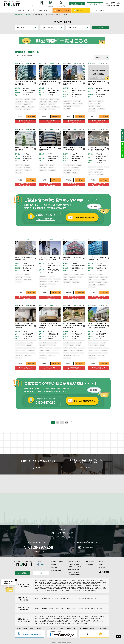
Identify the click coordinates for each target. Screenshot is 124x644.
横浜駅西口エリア (93, 587)
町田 (45, 587)
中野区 (47, 586)
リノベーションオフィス (72, 624)
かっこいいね (71, 627)
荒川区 (74, 586)
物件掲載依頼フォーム (75, 578)
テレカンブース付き (66, 622)
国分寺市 (54, 587)
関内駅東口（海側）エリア (78, 589)
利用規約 (101, 568)
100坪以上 (38, 602)
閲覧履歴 (54, 568)
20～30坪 (87, 602)
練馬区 (79, 586)
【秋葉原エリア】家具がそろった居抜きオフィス (24, 83)
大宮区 (37, 594)
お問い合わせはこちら (38, 469)
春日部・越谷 (50, 594)
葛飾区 (88, 586)
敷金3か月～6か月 (43, 622)
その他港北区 (71, 591)
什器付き (82, 625)
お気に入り (54, 571)
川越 (45, 594)
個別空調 (97, 622)
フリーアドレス (39, 624)
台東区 (74, 584)
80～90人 (51, 612)
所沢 (56, 594)
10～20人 (93, 612)
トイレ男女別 (93, 625)
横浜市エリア (74, 587)
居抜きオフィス (39, 620)
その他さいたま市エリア (41, 584)
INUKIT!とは (43, 10)
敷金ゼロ (75, 622)
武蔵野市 (99, 586)
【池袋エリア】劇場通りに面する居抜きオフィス (48, 149)
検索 (101, 28)
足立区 (84, 586)
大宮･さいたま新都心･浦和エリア (79, 594)
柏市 (96, 592)
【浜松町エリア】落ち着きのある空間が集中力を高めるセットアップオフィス (24, 326)
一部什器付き (87, 620)
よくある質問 (100, 10)
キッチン (86, 627)
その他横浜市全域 (50, 589)
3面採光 (51, 627)
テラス (93, 624)
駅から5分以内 (63, 627)
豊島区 (66, 586)
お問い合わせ (95, 4)
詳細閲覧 (20, 116)
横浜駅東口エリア (40, 589)
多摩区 (37, 592)
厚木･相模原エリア (40, 591)
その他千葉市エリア (61, 592)
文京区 (69, 584)
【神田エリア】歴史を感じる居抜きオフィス (72, 83)
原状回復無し (95, 620)
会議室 (63, 624)
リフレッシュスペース (55, 622)
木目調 (56, 627)
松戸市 (69, 592)
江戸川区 (93, 586)
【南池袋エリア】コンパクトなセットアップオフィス (73, 149)
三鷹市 (104, 586)
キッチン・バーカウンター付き (86, 622)
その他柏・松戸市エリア (78, 592)
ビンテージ (100, 625)
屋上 (89, 624)
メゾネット (71, 625)
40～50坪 (75, 602)
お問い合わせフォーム (86, 552)
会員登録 (22, 577)
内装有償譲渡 (52, 625)
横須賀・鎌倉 (49, 591)
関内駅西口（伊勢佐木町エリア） (94, 589)
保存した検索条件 (56, 574)
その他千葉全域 (102, 592)
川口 (41, 594)
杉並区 (61, 586)
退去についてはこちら (86, 469)
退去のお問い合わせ (74, 576)
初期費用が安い (48, 624)
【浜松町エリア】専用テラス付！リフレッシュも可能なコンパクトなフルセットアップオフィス (97, 326)
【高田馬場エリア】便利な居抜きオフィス (72, 258)
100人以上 (38, 612)
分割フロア (38, 625)
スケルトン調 (57, 624)
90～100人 (44, 612)
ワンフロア (45, 625)
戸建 (87, 625)
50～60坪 (69, 602)
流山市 (57, 586)
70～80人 (57, 612)
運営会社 (101, 565)
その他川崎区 (95, 591)
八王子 (37, 587)
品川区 (92, 584)
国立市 (59, 587)
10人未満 (99, 612)
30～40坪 (81, 602)
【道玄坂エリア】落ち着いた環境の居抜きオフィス (23, 258)
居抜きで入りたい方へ (62, 10)
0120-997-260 (38, 551)
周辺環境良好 (44, 627)
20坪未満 (93, 602)
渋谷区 (43, 586)
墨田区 (83, 584)
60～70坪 (63, 602)
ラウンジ (37, 627)
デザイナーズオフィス (77, 620)
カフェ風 (68, 620)
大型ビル (102, 620)
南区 (63, 594)
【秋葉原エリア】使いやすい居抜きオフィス (48, 83)
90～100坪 (44, 602)
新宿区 (64, 584)
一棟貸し (98, 624)
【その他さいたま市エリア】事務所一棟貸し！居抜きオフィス (97, 149)
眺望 (66, 625)
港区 (60, 584)
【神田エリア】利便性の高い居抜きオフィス (97, 83)
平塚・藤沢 (57, 591)
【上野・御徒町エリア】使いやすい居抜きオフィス (97, 258)
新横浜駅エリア (83, 587)
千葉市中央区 (43, 592)
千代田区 (51, 584)
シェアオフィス (61, 620)
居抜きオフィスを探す (24, 10)
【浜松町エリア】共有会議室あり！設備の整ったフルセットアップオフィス (48, 326)
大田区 (102, 584)
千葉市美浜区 (51, 592)
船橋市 (87, 592)
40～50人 (75, 612)
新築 (36, 622)
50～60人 (69, 612)
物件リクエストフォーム (75, 570)
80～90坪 (51, 602)
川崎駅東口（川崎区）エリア (83, 591)
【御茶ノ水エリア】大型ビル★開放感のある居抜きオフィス (48, 258)
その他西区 (64, 591)
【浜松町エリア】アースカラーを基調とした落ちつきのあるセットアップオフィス (73, 326)
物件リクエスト (77, 4)
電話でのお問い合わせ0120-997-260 (25, 121)
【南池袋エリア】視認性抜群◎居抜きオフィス (24, 149)
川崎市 (78, 584)
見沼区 (67, 594)
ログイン (93, 116)
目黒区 (97, 584)
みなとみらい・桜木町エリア (63, 589)
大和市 (52, 586)
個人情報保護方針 (103, 572)
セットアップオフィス (50, 620)
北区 (70, 586)
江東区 (88, 584)
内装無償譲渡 (60, 625)
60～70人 (63, 612)
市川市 (92, 592)
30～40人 (81, 612)
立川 (41, 587)
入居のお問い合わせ (74, 568)
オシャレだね (79, 627)
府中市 (49, 587)
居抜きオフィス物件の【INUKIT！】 (24, 14)
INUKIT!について (90, 565)
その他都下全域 (66, 587)
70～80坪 (57, 602)
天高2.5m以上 (83, 624)
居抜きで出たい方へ (81, 10)
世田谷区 (37, 586)
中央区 (56, 584)
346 (68, 423)
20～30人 (87, 612)
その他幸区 (102, 591)
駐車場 (77, 625)
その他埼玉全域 (92, 594)
